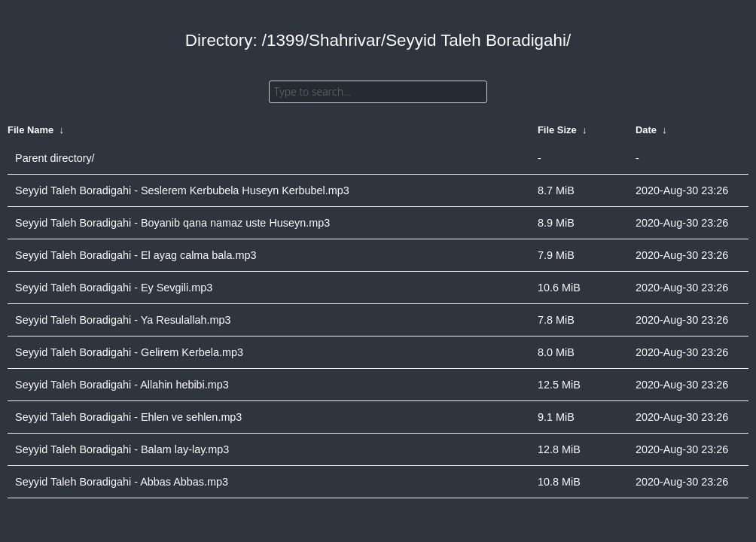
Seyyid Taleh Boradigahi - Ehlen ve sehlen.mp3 (128, 417)
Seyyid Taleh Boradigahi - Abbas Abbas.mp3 (122, 482)
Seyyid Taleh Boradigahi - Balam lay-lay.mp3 (122, 449)
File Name (30, 130)
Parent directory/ (55, 158)
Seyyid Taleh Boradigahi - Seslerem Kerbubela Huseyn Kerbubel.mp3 (182, 190)
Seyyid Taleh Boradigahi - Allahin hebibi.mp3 (122, 385)
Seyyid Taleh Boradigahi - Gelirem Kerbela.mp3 (129, 352)
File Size (557, 130)
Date (646, 130)
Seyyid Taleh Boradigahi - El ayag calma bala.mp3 (136, 255)
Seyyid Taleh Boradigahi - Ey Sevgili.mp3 (114, 288)
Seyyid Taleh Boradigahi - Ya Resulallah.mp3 (123, 320)
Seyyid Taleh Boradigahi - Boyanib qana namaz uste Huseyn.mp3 (172, 223)
